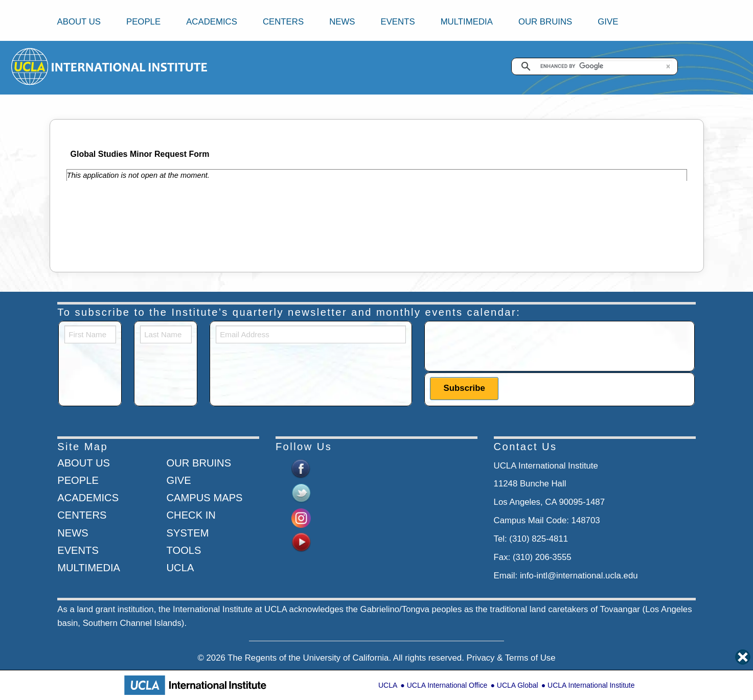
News (342, 22)
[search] (606, 66)
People (143, 22)
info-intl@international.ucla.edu (579, 576)
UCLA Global (518, 685)
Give (608, 22)
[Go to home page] (30, 66)
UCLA (388, 685)
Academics (212, 22)
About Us (79, 22)
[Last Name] (166, 334)
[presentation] (508, 345)
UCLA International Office (447, 685)
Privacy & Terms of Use (511, 658)
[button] (668, 66)
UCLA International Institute (591, 685)
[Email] (311, 334)
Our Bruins (545, 22)
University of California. (347, 658)
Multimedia (467, 22)
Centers (283, 22)
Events (397, 22)
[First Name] (90, 334)
